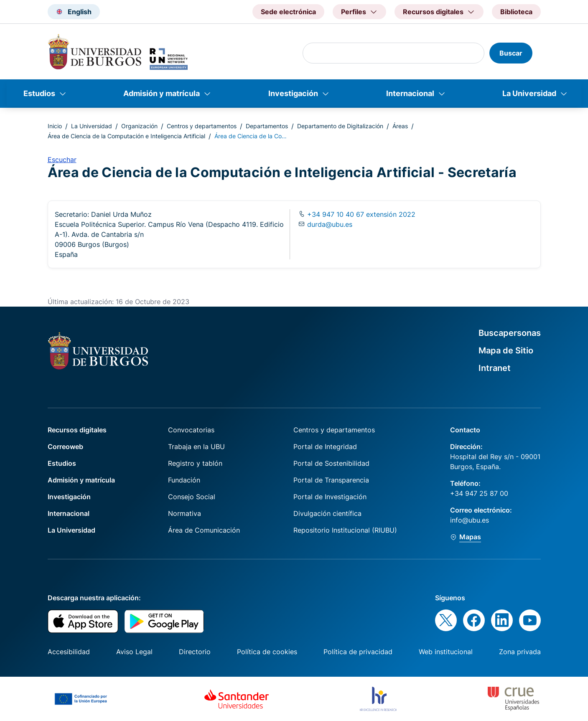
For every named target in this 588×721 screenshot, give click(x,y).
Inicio (55, 126)
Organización (139, 126)
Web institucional (446, 652)
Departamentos (267, 126)
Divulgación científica (327, 513)
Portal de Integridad (325, 447)
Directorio (195, 652)
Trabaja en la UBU (196, 447)
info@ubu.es (470, 520)
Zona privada (520, 652)
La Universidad (529, 93)
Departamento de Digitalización (340, 126)
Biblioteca (516, 12)
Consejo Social (192, 497)
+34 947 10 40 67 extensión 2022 (360, 214)
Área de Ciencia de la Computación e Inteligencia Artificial (126, 136)
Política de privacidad (358, 652)
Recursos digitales (77, 430)
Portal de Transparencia (331, 480)
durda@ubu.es (330, 224)
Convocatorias (191, 430)
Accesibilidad (69, 652)
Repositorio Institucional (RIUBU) (345, 530)
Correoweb (65, 447)
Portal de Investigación (330, 497)
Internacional (410, 93)
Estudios (39, 93)
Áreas (400, 126)
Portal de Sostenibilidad (331, 463)
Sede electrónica (288, 12)
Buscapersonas (510, 333)
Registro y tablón (195, 463)
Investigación (293, 93)
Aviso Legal (134, 652)
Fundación (184, 480)
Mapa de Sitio (506, 350)
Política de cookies (267, 652)
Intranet (495, 368)
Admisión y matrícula (162, 93)
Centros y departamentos (202, 126)
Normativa (185, 513)
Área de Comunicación (204, 530)
